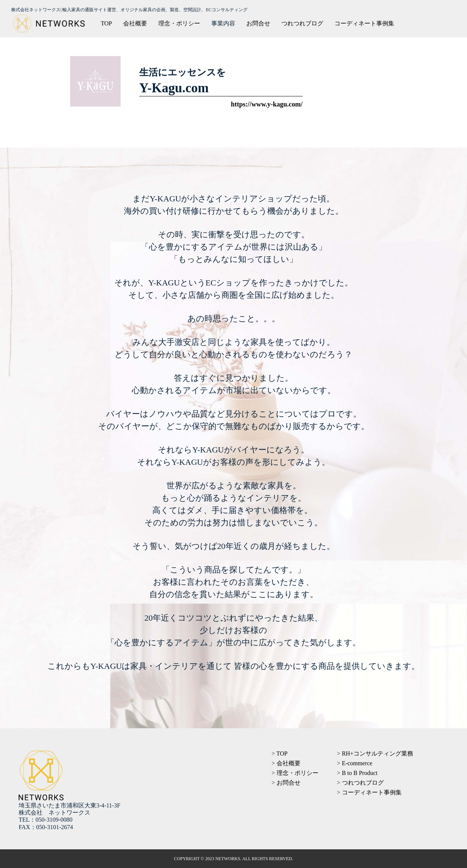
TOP (106, 23)
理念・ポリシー (179, 23)
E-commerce (357, 763)
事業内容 (223, 23)
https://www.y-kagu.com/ (267, 104)
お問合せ (258, 23)
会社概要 (135, 23)
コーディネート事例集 (364, 23)
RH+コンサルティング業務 (378, 753)
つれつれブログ (302, 23)
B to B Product (360, 773)
